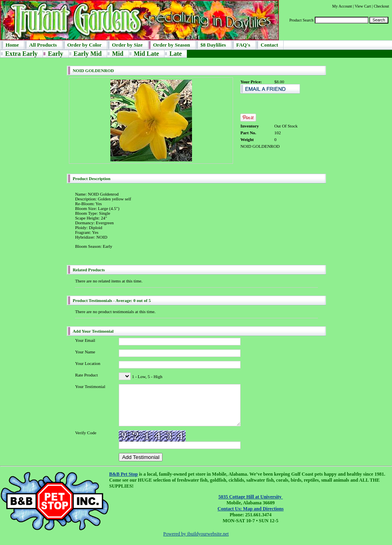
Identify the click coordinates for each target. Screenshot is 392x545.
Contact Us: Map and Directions (251, 509)
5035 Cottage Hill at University (251, 497)
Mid (118, 54)
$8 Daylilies (213, 45)
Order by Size (127, 45)
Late (175, 54)
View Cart (363, 6)
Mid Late (147, 54)
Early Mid (88, 54)
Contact (269, 45)
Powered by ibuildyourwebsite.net (196, 534)
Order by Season (171, 45)
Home (12, 45)
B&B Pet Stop (123, 474)
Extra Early (21, 54)
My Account (342, 6)
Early (55, 54)
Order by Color (84, 45)
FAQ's (243, 45)
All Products (43, 45)
